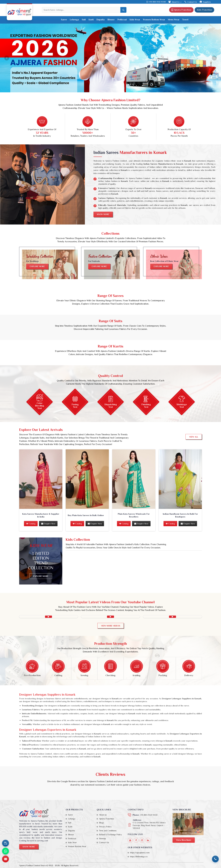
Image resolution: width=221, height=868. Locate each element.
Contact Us (191, 2)
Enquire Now (48, 524)
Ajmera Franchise (181, 10)
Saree (64, 20)
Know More (103, 214)
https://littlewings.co (139, 857)
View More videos (111, 626)
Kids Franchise (204, 10)
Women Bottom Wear (154, 20)
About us (103, 815)
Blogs (102, 823)
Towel (185, 20)
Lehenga (74, 20)
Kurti (91, 20)
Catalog (31, 524)
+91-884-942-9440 (156, 2)
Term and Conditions (108, 831)
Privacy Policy (105, 827)
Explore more (37, 266)
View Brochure (184, 840)
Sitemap (102, 838)
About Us (175, 2)
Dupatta (100, 20)
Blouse (111, 20)
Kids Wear (135, 20)
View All (194, 437)
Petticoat (122, 20)
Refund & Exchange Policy (110, 835)
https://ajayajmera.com (140, 853)
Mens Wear (174, 20)
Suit (84, 20)
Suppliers (205, 2)
